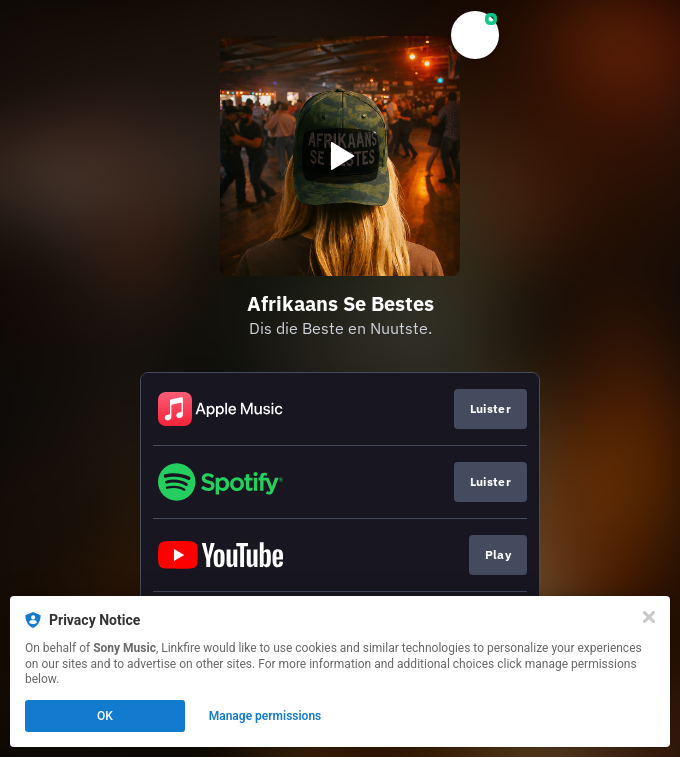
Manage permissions (265, 716)
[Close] (649, 617)
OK (105, 716)
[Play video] (340, 156)
